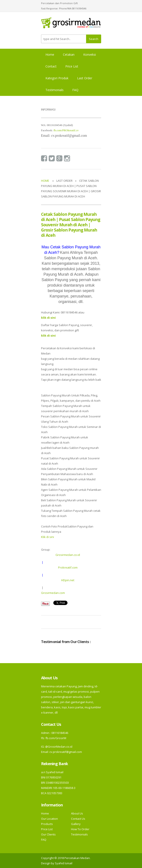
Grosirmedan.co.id (68, 555)
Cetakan (69, 54)
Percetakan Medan (77, 858)
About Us (77, 813)
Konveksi (90, 54)
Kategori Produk (57, 78)
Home (50, 54)
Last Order (85, 78)
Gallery (76, 824)
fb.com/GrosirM (55, 738)
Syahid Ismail (64, 863)
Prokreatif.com (68, 567)
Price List (72, 66)
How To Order (80, 829)
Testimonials (55, 90)
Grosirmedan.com (53, 593)
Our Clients (48, 834)
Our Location (49, 819)
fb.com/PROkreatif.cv (66, 130)
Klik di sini (48, 537)
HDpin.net (68, 580)
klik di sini (48, 335)
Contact (51, 66)
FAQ (75, 90)
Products (47, 824)
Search (94, 39)
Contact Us (78, 819)
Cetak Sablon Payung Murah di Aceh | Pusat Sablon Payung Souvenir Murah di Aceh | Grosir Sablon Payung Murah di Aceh (71, 225)
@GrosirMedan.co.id (59, 747)
